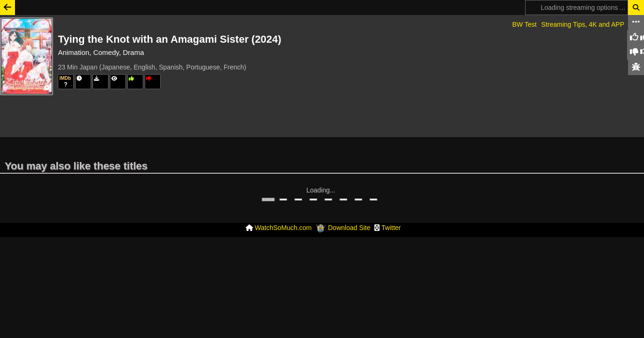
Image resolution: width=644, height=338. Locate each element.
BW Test (524, 24)
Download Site (349, 200)
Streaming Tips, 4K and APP (583, 24)
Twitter (391, 200)
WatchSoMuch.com (283, 200)
